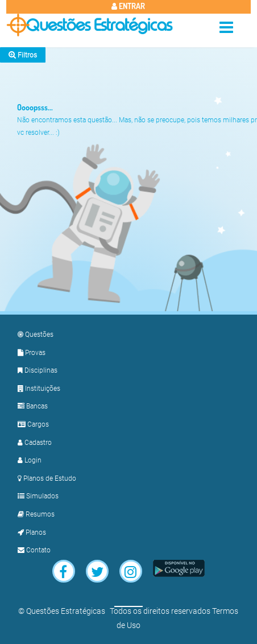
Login (30, 460)
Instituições (39, 389)
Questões (36, 335)
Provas (32, 353)
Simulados (38, 496)
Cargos (33, 424)
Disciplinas (38, 370)
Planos (32, 532)
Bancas (33, 406)
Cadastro (35, 443)
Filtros (23, 55)
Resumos (36, 514)
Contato (34, 550)
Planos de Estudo (47, 478)
